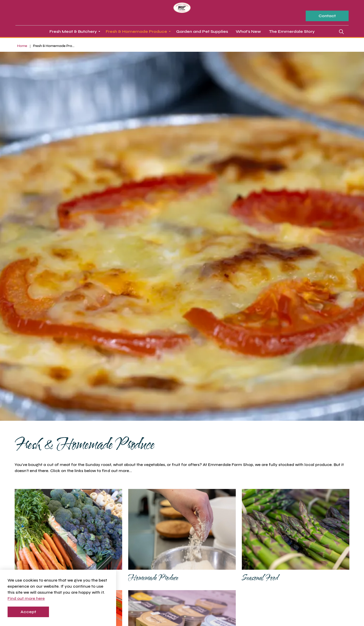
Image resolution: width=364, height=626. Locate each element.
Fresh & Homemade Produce (136, 31)
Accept (28, 612)
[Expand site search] (341, 32)
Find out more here (26, 598)
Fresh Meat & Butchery (73, 31)
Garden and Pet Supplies (202, 31)
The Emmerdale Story (292, 31)
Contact (327, 16)
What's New (248, 31)
